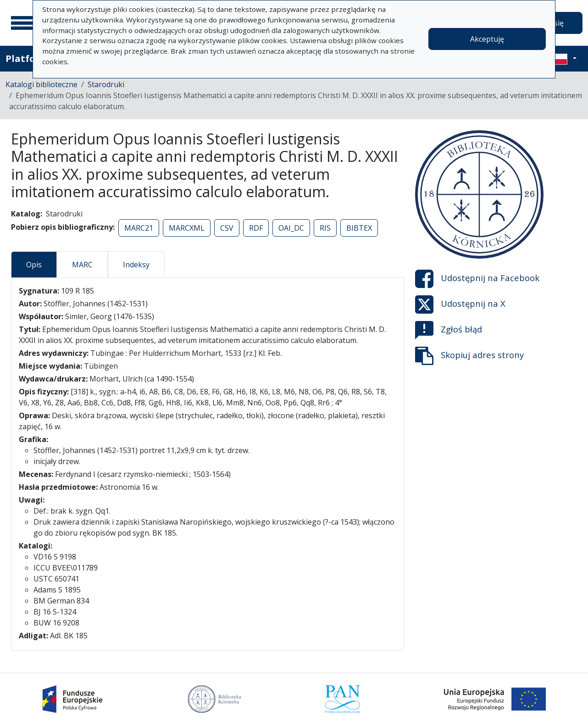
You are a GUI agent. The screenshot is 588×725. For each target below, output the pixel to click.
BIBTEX (359, 228)
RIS (325, 228)
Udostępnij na (477, 279)
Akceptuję (487, 39)
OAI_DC (291, 228)
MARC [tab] (82, 265)
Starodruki (106, 84)
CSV (227, 228)
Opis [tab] (34, 265)
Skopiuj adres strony (469, 356)
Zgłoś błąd (449, 330)
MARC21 (139, 228)
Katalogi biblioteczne (42, 84)
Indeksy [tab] (136, 265)
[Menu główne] (22, 23)
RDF (256, 228)
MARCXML (187, 228)
